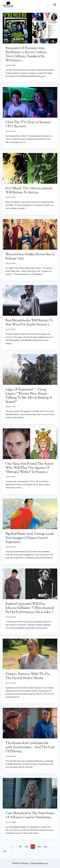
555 (45, 847)
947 (5, 851)
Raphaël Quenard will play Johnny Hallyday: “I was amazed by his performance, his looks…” (30, 608)
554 (39, 847)
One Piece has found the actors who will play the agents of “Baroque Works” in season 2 (30, 468)
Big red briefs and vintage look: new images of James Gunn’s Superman (30, 538)
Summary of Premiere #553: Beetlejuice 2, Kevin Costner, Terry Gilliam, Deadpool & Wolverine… (26, 54)
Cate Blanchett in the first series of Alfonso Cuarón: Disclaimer (30, 815)
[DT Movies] (8, 5)
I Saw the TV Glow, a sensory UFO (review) (28, 124)
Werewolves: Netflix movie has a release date (30, 256)
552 (27, 847)
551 (20, 847)
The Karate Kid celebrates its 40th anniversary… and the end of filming (30, 747)
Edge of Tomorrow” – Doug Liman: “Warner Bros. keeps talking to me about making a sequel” (29, 396)
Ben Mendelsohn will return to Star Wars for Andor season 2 (29, 323)
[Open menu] (55, 4)
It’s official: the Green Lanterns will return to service (29, 190)
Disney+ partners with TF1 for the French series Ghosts (28, 676)
